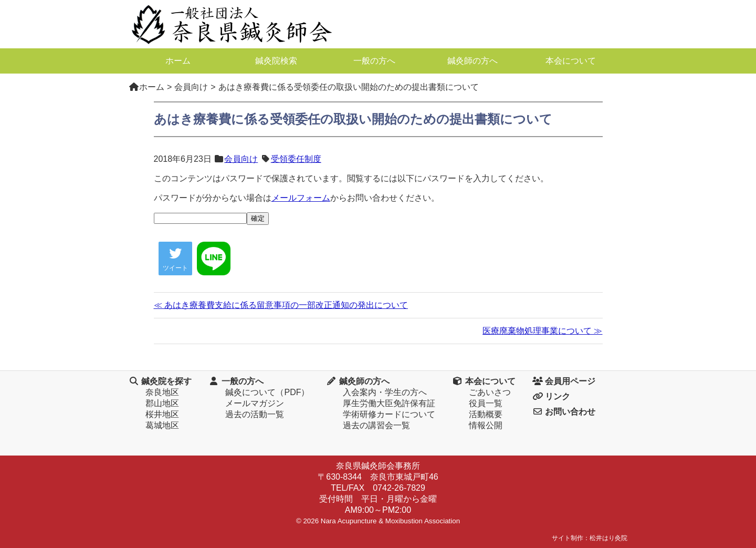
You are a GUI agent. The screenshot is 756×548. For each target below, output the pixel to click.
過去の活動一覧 (255, 414)
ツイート (175, 259)
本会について (571, 61)
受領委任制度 (296, 159)
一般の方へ (374, 61)
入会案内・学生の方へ (385, 392)
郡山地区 (162, 403)
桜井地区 (162, 414)
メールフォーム (301, 198)
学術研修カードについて (389, 414)
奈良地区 (162, 392)
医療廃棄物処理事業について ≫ (542, 331)
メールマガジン (255, 403)
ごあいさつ (490, 392)
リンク (551, 396)
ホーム (178, 61)
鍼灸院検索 (276, 61)
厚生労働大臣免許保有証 (389, 403)
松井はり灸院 (608, 538)
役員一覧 (486, 403)
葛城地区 (162, 425)
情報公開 (486, 425)
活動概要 (486, 414)
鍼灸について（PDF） (267, 392)
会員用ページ (564, 381)
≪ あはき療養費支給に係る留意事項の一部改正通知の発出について (281, 305)
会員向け (241, 159)
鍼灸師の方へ (472, 61)
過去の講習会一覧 (376, 425)
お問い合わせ (564, 412)
